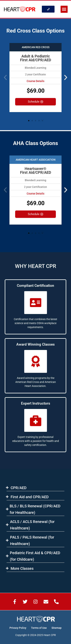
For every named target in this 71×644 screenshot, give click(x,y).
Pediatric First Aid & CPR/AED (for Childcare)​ (35, 556)
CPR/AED (19, 488)
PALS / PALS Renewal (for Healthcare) (32, 540)
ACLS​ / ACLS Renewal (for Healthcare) (32, 525)
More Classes (22, 568)
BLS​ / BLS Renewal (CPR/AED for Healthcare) (35, 509)
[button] (64, 9)
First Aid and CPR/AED (30, 497)
